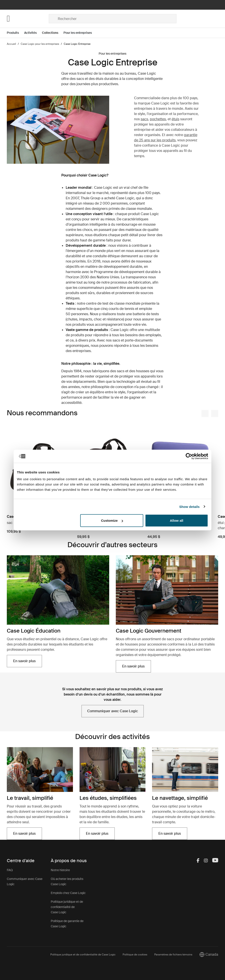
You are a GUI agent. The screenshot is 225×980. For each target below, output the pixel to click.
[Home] (28, 19)
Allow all (177, 521)
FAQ (10, 870)
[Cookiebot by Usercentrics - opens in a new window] (189, 456)
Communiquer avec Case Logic (113, 711)
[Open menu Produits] (15, 33)
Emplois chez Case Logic (68, 893)
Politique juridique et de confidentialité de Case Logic (67, 907)
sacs (144, 119)
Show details (190, 506)
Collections (50, 33)
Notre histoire (60, 870)
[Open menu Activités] (33, 33)
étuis (175, 119)
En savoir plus (24, 661)
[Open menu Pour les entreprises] (80, 33)
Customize (112, 521)
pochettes (158, 119)
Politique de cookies (135, 955)
